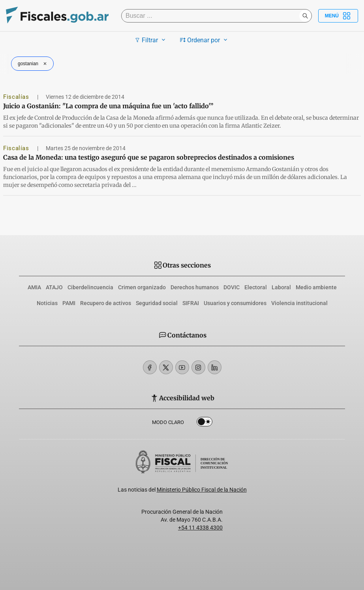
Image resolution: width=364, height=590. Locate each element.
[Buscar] (212, 16)
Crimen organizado (142, 287)
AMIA (34, 287)
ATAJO (54, 287)
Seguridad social (157, 303)
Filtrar (151, 40)
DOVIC (232, 287)
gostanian (33, 64)
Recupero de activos (106, 303)
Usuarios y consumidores (235, 303)
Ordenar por (205, 40)
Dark (205, 423)
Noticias (47, 303)
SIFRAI (191, 303)
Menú (338, 16)
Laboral (281, 287)
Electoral (256, 287)
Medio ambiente (316, 287)
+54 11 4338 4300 (200, 528)
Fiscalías (17, 97)
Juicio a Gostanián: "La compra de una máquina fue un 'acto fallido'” (108, 106)
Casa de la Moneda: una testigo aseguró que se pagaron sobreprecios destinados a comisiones (149, 157)
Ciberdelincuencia (90, 287)
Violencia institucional (299, 303)
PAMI (69, 303)
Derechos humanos (195, 287)
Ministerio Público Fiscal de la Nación (202, 490)
